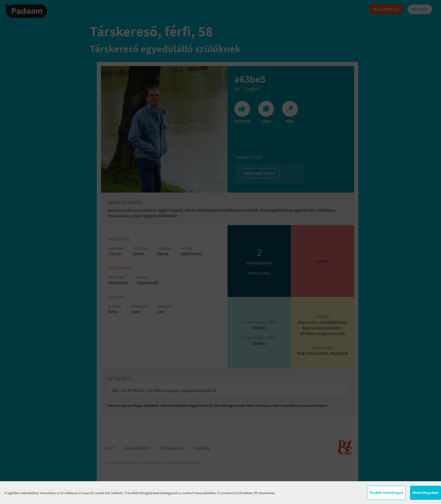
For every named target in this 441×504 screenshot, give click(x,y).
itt (256, 493)
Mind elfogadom (426, 493)
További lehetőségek (386, 493)
